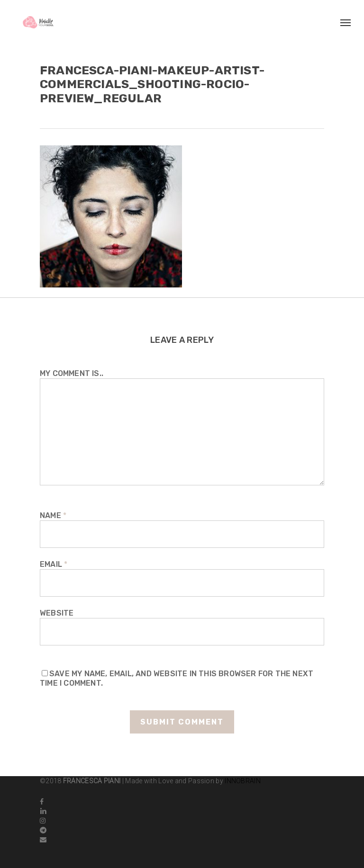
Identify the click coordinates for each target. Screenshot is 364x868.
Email (54, 564)
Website (57, 613)
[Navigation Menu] (346, 22)
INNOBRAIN (243, 781)
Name (53, 515)
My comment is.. (72, 373)
